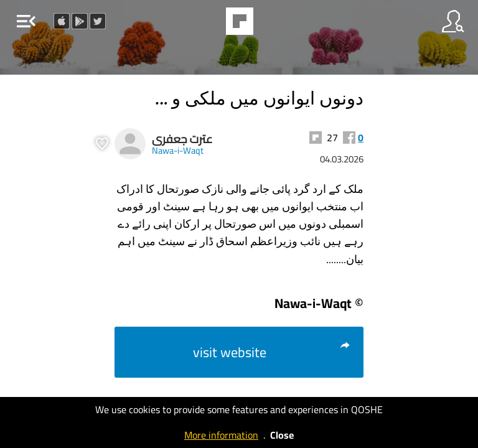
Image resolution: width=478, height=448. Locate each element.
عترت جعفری (182, 139)
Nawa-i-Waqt (178, 150)
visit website (272, 352)
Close (282, 435)
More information (221, 435)
